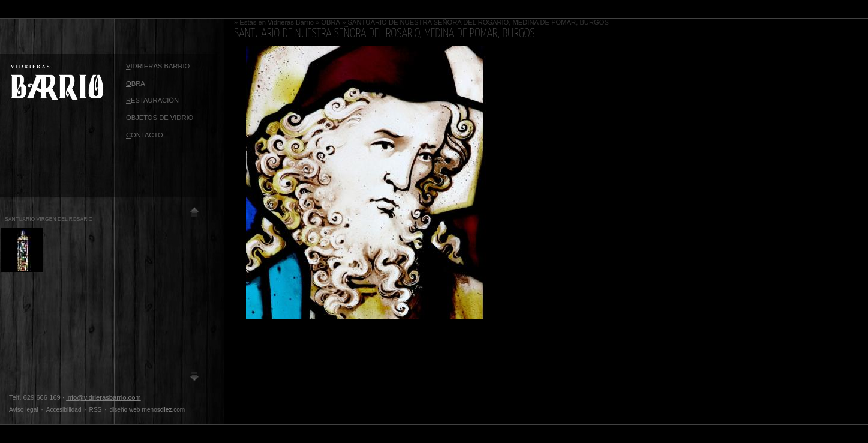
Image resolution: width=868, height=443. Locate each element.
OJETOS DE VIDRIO (160, 118)
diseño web (124, 410)
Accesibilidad (64, 410)
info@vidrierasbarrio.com (103, 397)
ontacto (145, 135)
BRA (136, 83)
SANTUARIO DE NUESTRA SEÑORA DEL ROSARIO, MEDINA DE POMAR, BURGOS (478, 22)
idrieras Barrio (158, 66)
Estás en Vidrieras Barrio (277, 22)
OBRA (331, 22)
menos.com (164, 410)
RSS (96, 410)
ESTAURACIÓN (152, 100)
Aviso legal (24, 410)
